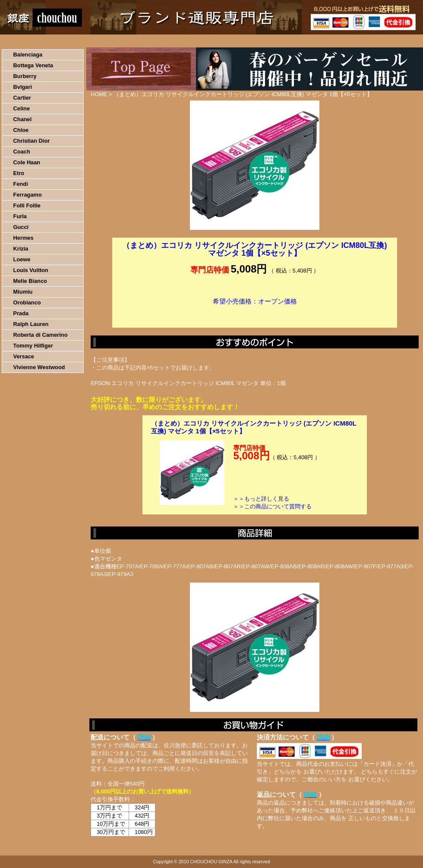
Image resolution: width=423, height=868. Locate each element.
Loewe (22, 259)
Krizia (21, 249)
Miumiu (23, 292)
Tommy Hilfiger (33, 346)
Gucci (21, 227)
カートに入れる (255, 314)
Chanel (23, 119)
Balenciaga (28, 55)
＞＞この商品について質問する (272, 506)
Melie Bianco (30, 281)
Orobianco (27, 302)
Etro (19, 173)
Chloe (21, 130)
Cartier (22, 98)
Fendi (21, 184)
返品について (263, 41)
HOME (38, 41)
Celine (22, 108)
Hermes (24, 238)
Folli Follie (27, 205)
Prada (21, 313)
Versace (24, 356)
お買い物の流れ (90, 41)
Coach (22, 152)
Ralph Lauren (31, 324)
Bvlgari (23, 87)
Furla (20, 216)
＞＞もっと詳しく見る (261, 499)
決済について (150, 41)
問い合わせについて (319, 41)
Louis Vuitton (31, 270)
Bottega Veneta (33, 65)
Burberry (25, 76)
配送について (206, 41)
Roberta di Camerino (41, 335)
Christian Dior (32, 141)
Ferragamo (28, 195)
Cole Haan (27, 162)
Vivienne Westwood (39, 367)
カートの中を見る (378, 41)
